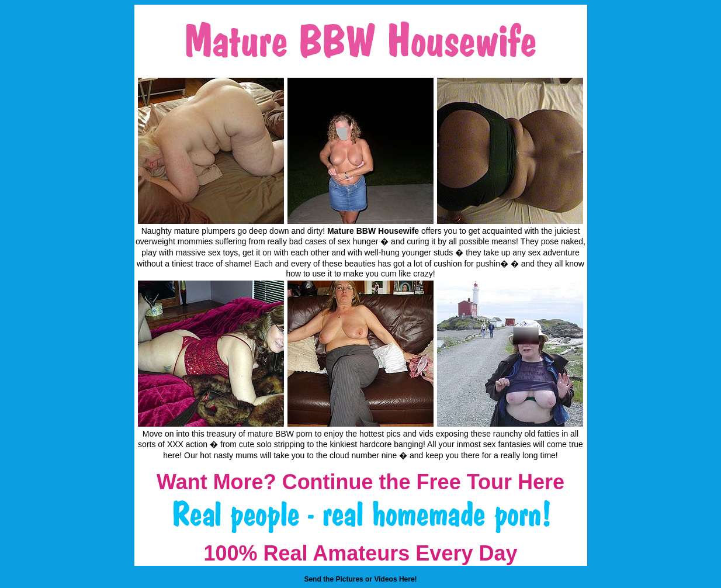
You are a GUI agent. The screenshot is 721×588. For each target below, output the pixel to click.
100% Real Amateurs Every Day (361, 553)
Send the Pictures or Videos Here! (360, 579)
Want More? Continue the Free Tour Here (360, 482)
